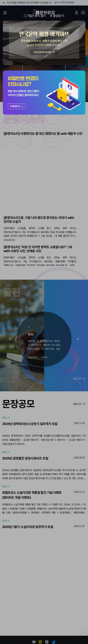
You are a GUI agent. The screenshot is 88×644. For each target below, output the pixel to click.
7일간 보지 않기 (37, 16)
